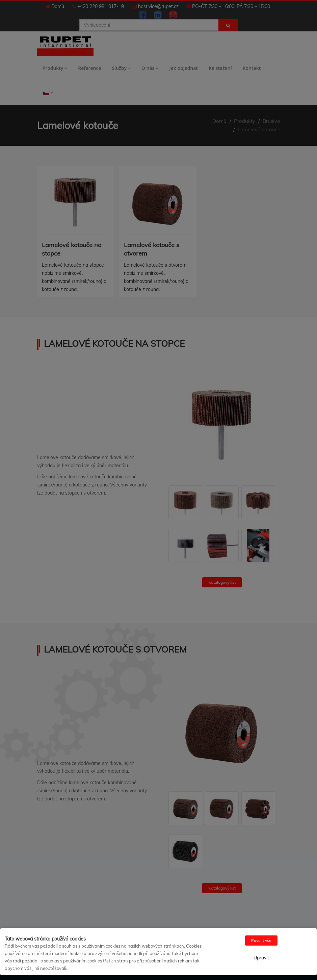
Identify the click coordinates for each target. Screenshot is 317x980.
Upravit (261, 958)
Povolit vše (261, 940)
